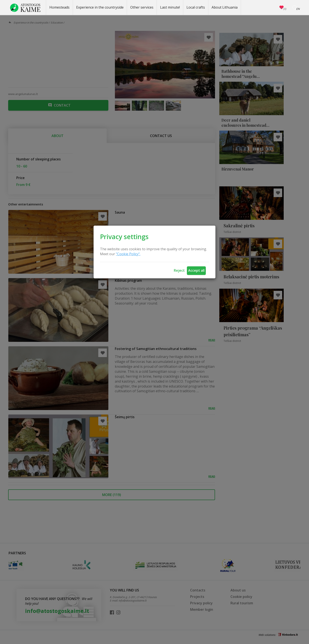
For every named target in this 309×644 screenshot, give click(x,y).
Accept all (196, 270)
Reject (179, 270)
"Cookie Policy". (128, 254)
